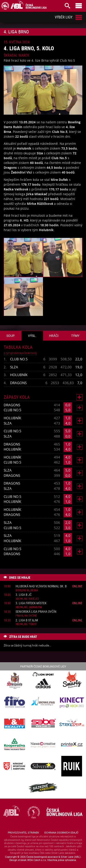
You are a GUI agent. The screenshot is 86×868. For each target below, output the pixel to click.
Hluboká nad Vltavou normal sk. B (41, 586)
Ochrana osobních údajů (61, 832)
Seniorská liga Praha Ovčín (36, 612)
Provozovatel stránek (23, 832)
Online (77, 586)
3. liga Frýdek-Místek (31, 603)
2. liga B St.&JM (27, 620)
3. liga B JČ (24, 595)
